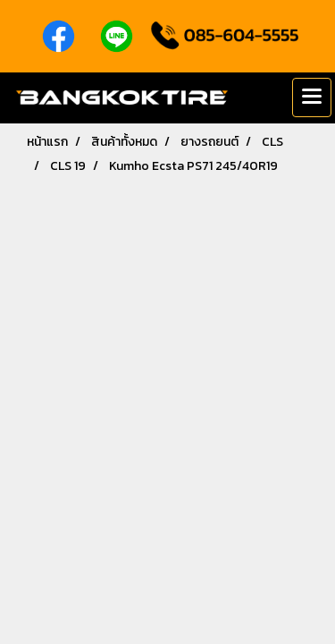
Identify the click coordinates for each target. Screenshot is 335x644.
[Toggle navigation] (312, 97)
